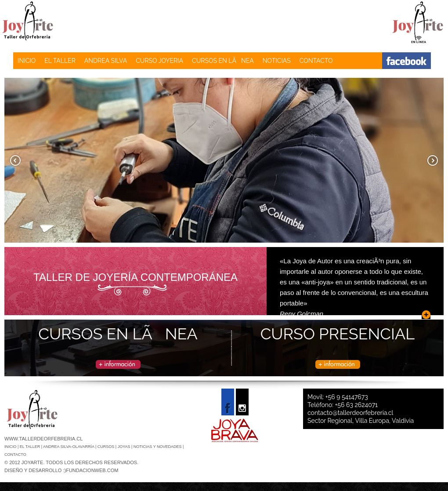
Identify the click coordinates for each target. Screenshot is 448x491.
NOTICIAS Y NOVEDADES (158, 447)
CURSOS (107, 447)
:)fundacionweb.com (90, 470)
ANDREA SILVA (106, 61)
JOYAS (125, 447)
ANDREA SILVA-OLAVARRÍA (69, 447)
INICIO (27, 61)
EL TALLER (60, 61)
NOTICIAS (277, 61)
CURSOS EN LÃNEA (223, 61)
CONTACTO (316, 61)
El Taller (31, 447)
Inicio (11, 447)
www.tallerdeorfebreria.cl (43, 439)
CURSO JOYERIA (159, 61)
